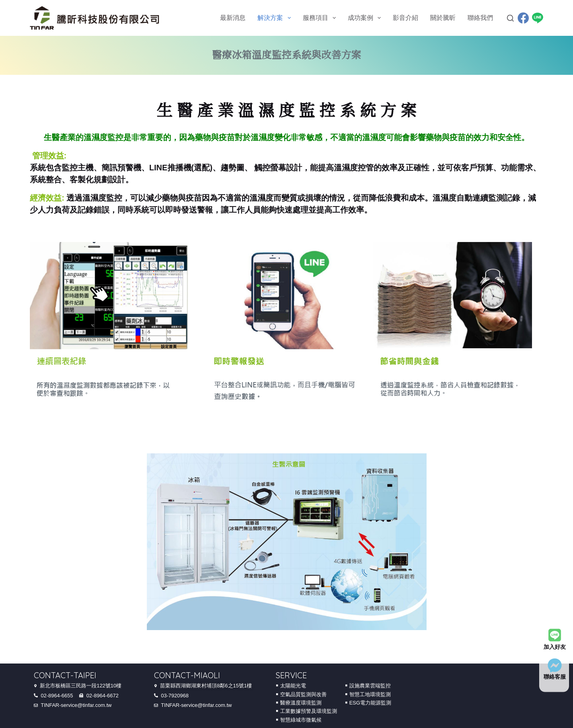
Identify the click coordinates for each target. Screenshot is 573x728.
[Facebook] (523, 18)
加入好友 (555, 646)
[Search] (510, 18)
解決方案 (276, 18)
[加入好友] (555, 635)
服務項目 (321, 18)
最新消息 (233, 18)
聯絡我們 (480, 18)
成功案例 (366, 18)
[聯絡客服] (555, 665)
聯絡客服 (555, 677)
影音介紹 (405, 18)
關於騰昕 (443, 18)
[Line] (538, 18)
